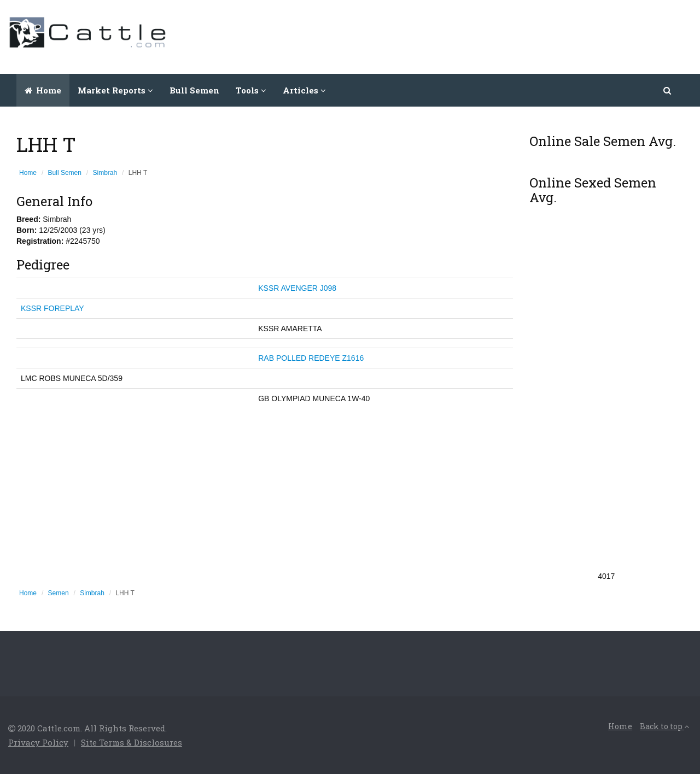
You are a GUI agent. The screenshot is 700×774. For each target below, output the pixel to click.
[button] (668, 90)
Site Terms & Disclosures (132, 742)
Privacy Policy (38, 742)
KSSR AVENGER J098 (297, 288)
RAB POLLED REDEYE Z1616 (311, 358)
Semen (59, 593)
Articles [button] (304, 90)
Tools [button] (251, 90)
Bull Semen (194, 90)
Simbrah (105, 173)
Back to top (664, 726)
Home (43, 90)
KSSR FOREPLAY (52, 308)
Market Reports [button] (115, 90)
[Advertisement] (493, 36)
